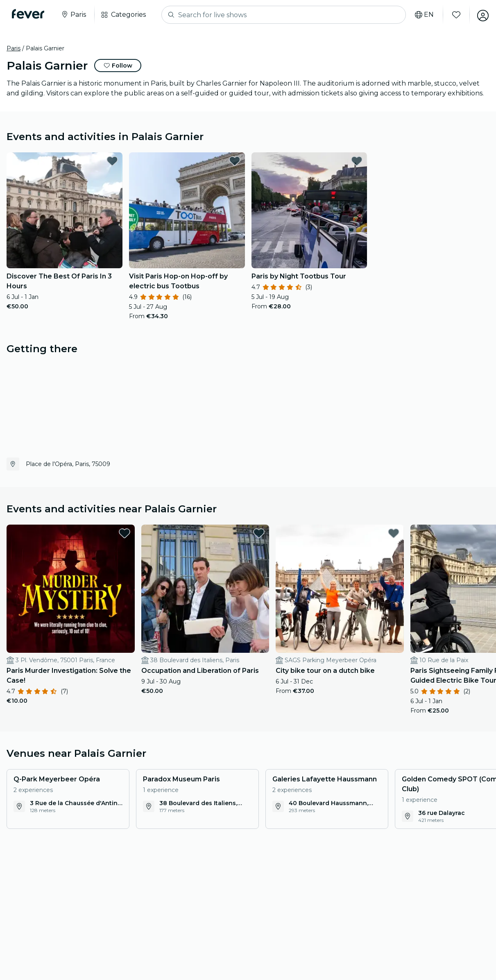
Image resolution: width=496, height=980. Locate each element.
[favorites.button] (112, 161)
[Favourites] (454, 15)
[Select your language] (422, 15)
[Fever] (29, 14)
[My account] (480, 15)
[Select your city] (75, 15)
